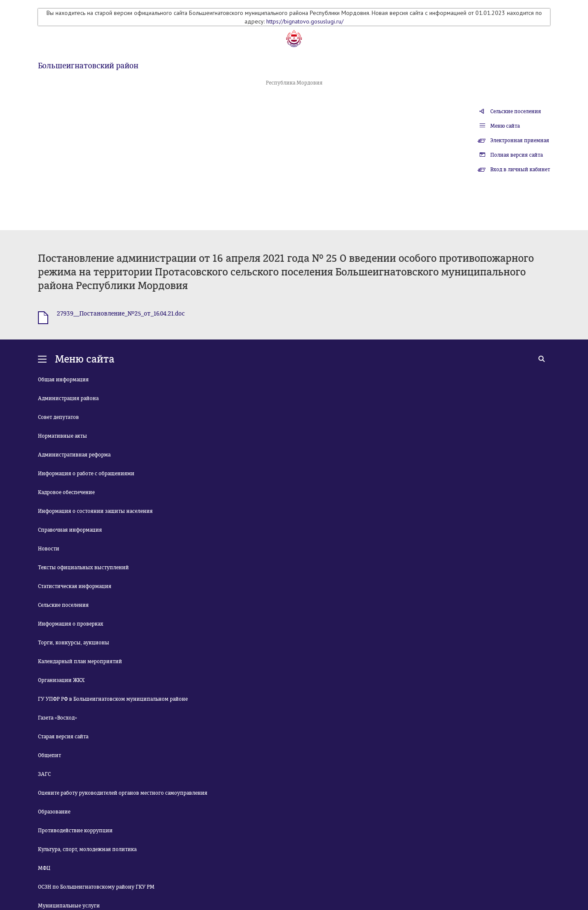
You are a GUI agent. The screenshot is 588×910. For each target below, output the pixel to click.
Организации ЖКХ (61, 680)
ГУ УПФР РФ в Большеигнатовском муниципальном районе (113, 699)
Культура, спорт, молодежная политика (87, 849)
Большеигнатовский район (88, 66)
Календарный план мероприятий (80, 661)
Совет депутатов (58, 417)
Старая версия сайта (63, 737)
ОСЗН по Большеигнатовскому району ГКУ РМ (96, 887)
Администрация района (68, 398)
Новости (49, 549)
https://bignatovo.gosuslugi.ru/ (305, 21)
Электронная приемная (520, 140)
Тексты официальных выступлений (83, 568)
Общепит (49, 755)
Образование (54, 812)
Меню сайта (505, 126)
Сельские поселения (516, 111)
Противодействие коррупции (75, 831)
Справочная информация (70, 530)
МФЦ (44, 868)
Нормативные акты (63, 436)
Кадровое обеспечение (66, 492)
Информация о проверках (71, 624)
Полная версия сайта (517, 155)
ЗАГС (44, 774)
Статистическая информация (75, 586)
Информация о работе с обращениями (86, 474)
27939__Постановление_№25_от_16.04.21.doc (121, 314)
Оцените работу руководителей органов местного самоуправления (123, 793)
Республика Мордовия (294, 83)
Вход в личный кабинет (520, 170)
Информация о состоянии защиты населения (95, 511)
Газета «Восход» (58, 718)
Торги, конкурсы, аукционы (74, 643)
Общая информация (63, 380)
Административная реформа (74, 455)
